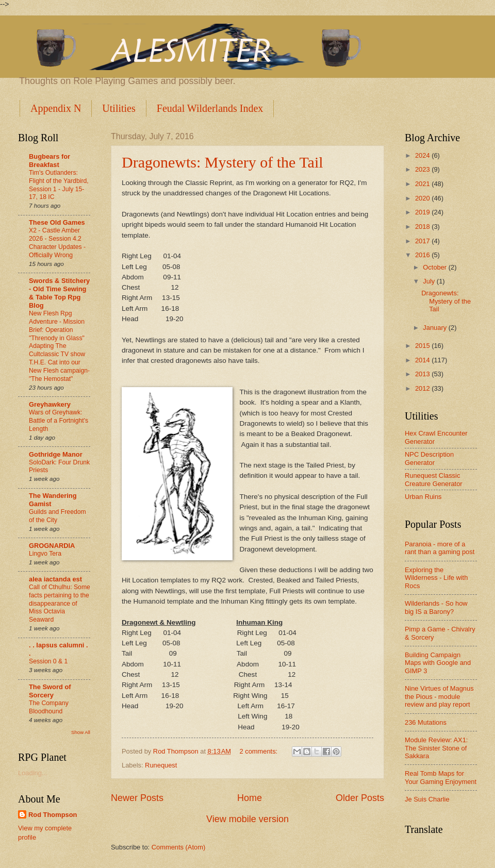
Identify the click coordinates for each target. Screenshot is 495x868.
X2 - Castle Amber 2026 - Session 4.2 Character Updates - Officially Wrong (57, 243)
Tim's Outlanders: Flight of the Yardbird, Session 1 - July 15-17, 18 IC (59, 185)
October (435, 267)
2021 (423, 184)
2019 (423, 212)
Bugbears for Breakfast (49, 161)
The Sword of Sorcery (50, 691)
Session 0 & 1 (48, 661)
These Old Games (57, 222)
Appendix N (56, 108)
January (435, 328)
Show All (81, 732)
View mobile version (247, 819)
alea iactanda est (55, 579)
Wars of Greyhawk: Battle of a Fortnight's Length (59, 421)
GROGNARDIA (52, 546)
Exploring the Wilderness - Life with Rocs (436, 578)
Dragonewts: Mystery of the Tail (222, 162)
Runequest (161, 765)
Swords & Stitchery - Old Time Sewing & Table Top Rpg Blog (59, 293)
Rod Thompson (53, 815)
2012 (423, 388)
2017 (423, 241)
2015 (423, 346)
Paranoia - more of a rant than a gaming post (440, 548)
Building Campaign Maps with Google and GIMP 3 (438, 663)
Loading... (33, 773)
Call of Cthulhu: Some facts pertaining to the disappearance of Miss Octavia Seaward (60, 604)
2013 (423, 374)
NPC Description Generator (429, 458)
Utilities (119, 108)
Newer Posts (137, 798)
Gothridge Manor (56, 454)
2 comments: (259, 751)
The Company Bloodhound (49, 707)
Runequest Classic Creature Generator (434, 479)
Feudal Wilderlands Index (210, 108)
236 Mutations (426, 722)
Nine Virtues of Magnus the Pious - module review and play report (439, 696)
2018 (423, 227)
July (430, 281)
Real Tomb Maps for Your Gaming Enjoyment (441, 777)
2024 (423, 155)
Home (250, 798)
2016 (423, 255)
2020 (423, 198)
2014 (423, 360)
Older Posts (360, 798)
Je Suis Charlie (427, 799)
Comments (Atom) (178, 847)
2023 (423, 169)
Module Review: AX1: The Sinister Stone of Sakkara (436, 748)
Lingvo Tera (45, 554)
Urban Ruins (423, 497)
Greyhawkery (50, 404)
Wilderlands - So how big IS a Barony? (436, 607)
